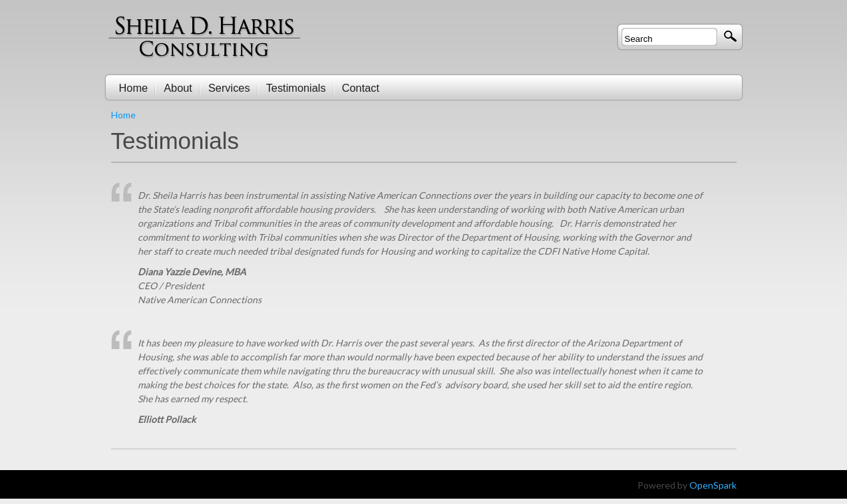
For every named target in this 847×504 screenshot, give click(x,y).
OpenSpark (713, 485)
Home (123, 115)
